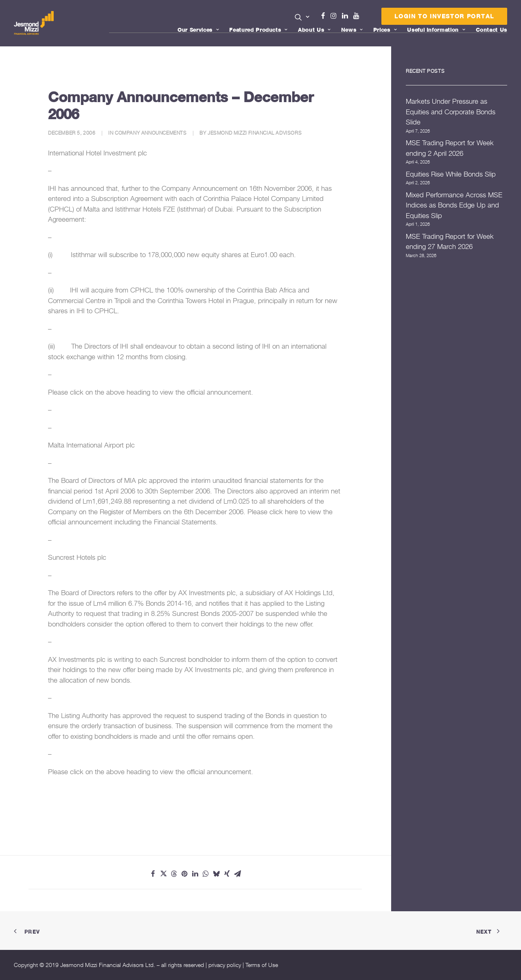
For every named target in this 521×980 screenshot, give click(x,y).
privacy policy (225, 965)
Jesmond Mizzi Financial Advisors (255, 133)
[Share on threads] (174, 874)
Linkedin (347, 16)
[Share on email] (238, 874)
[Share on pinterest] (185, 874)
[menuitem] (302, 18)
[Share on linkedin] (195, 874)
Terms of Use (262, 965)
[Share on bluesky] (217, 874)
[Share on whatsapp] (206, 874)
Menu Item (367, 18)
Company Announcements (151, 133)
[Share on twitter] (164, 874)
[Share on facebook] (153, 874)
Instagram (335, 16)
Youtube (358, 16)
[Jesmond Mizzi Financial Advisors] (34, 23)
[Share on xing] (227, 874)
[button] (302, 17)
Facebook (326, 16)
